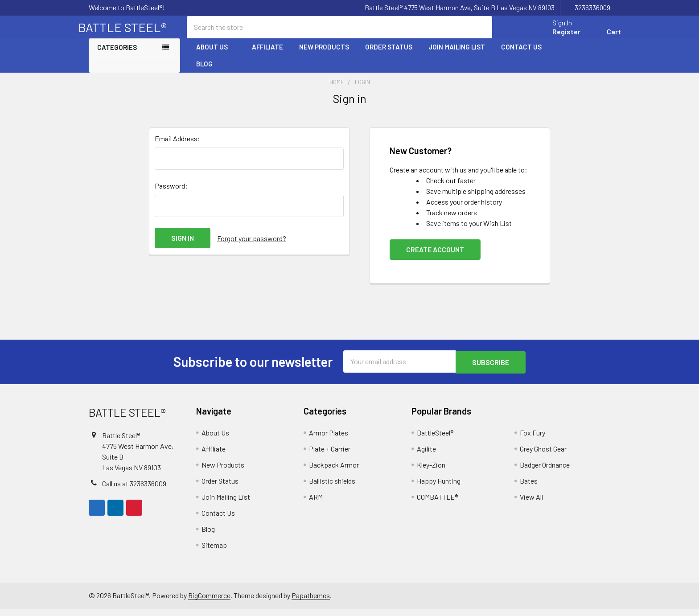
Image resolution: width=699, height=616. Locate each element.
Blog (204, 72)
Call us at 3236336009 (134, 491)
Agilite (426, 456)
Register (556, 37)
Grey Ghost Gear (543, 456)
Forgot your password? (252, 246)
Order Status (389, 55)
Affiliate (267, 55)
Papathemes (311, 602)
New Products (324, 55)
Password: (171, 194)
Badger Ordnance (545, 472)
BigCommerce (209, 602)
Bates (529, 488)
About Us (216, 55)
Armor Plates (329, 440)
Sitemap (214, 552)
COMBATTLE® (437, 504)
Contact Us (521, 55)
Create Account (435, 257)
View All (531, 504)
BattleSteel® (435, 440)
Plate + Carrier (330, 456)
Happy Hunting (439, 488)
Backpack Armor (334, 472)
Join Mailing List (457, 55)
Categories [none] (117, 55)
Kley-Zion (431, 472)
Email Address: (177, 146)
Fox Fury (532, 440)
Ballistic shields (332, 488)
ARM (316, 504)
